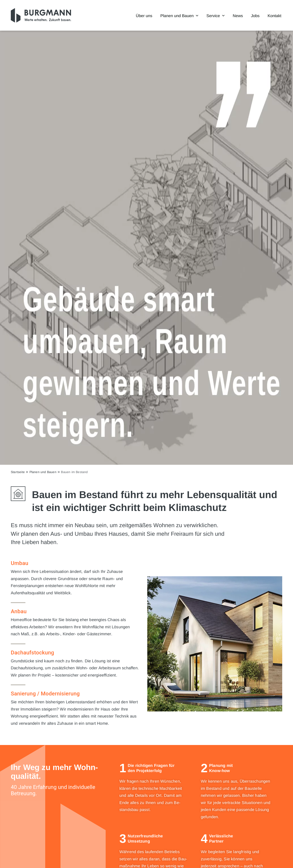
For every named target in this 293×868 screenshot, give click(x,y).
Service (216, 16)
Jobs (255, 16)
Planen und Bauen (179, 16)
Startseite (18, 472)
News (238, 16)
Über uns (144, 16)
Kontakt (274, 16)
